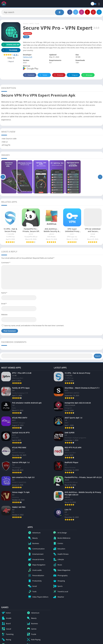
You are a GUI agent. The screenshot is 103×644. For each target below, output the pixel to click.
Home (25, 24)
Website (4, 315)
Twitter (43, 75)
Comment (6, 263)
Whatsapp (88, 75)
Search (98, 356)
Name (4, 293)
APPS (31, 24)
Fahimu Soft (28, 57)
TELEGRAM (9, 50)
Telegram (73, 75)
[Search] (33, 12)
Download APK (10, 45)
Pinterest (58, 75)
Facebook (29, 75)
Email (4, 304)
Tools (37, 24)
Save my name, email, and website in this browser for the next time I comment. (34, 326)
